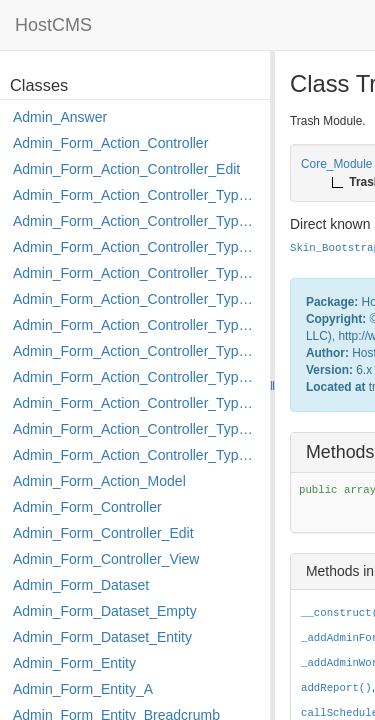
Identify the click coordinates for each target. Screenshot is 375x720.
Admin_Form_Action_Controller (110, 143)
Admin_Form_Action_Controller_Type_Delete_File (136, 247)
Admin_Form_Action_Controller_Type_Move (136, 377)
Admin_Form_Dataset (81, 585)
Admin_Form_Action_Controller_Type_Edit (136, 273)
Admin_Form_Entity (74, 663)
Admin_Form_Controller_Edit (103, 533)
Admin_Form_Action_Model (99, 481)
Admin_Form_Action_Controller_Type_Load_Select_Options (136, 325)
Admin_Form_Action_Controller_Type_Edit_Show (136, 299)
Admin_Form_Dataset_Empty (105, 611)
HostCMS (53, 25)
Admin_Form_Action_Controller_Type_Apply (136, 195)
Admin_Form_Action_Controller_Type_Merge (136, 351)
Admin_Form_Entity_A (83, 689)
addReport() (336, 688)
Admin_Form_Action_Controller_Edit (126, 169)
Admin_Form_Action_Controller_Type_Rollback (136, 429)
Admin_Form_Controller (87, 507)
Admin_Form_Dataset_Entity (102, 637)
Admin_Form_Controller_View (106, 559)
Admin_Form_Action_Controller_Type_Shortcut (136, 455)
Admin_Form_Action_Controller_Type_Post (136, 403)
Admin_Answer (60, 117)
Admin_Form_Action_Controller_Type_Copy (136, 221)
